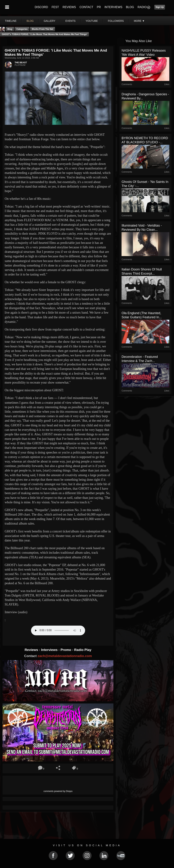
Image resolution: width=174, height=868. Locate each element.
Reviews (32, 650)
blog (30, 21)
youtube (92, 21)
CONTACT (86, 7)
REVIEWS (69, 7)
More (139, 21)
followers (116, 21)
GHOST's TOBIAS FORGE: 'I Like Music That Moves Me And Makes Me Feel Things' (44, 34)
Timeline (11, 21)
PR (99, 7)
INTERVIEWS (113, 7)
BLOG (130, 7)
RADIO (142, 7)
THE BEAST (21, 63)
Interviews (50, 650)
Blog (10, 29)
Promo (66, 650)
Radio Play (83, 650)
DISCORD (41, 7)
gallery (49, 21)
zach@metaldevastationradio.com (65, 656)
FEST (55, 7)
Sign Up (160, 7)
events (71, 21)
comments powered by (58, 791)
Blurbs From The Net (42, 29)
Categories (22, 29)
